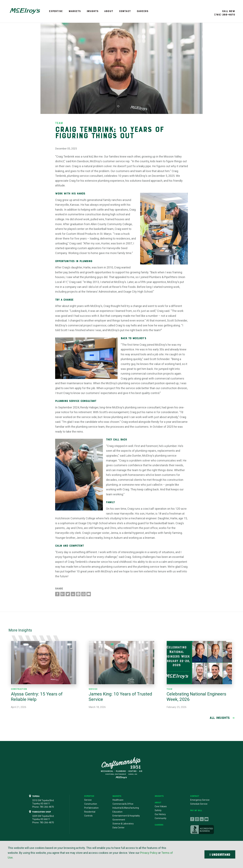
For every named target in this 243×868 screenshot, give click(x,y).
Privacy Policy (149, 853)
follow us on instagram (197, 819)
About (109, 11)
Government (119, 820)
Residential (90, 812)
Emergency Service (200, 800)
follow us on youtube (207, 819)
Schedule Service (199, 804)
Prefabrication (91, 808)
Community (161, 818)
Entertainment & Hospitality (126, 816)
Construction (91, 804)
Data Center (118, 828)
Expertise (56, 11)
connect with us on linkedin (202, 819)
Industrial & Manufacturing (126, 808)
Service (88, 800)
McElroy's (25, 11)
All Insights (220, 718)
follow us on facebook (192, 819)
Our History (160, 814)
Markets (75, 11)
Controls (88, 816)
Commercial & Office (123, 804)
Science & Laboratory (123, 824)
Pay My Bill (196, 810)
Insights (93, 11)
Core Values (161, 806)
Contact (125, 11)
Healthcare (118, 800)
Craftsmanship (121, 768)
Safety (158, 810)
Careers (143, 11)
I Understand (220, 855)
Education (117, 812)
